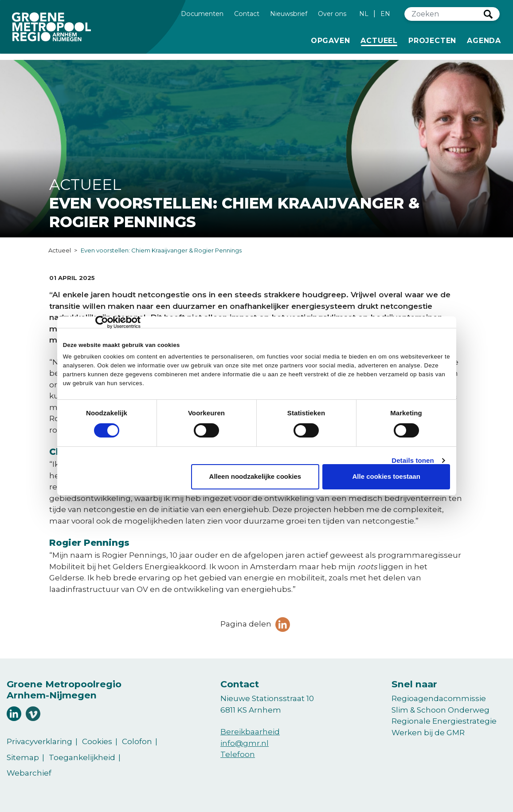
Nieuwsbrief (289, 13)
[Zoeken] (444, 14)
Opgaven (331, 40)
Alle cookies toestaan (386, 476)
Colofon (137, 741)
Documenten (202, 13)
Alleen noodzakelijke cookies (255, 476)
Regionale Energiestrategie (444, 721)
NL (364, 14)
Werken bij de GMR (428, 733)
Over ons (332, 13)
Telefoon (238, 754)
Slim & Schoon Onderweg (441, 710)
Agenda (484, 41)
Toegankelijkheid (82, 757)
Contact (247, 13)
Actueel (381, 40)
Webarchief (29, 773)
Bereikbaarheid (250, 732)
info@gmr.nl (245, 743)
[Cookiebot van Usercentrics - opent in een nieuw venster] (102, 322)
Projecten (432, 40)
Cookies (97, 741)
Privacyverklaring (39, 741)
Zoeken (488, 14)
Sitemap (23, 757)
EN (385, 14)
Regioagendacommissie (439, 698)
